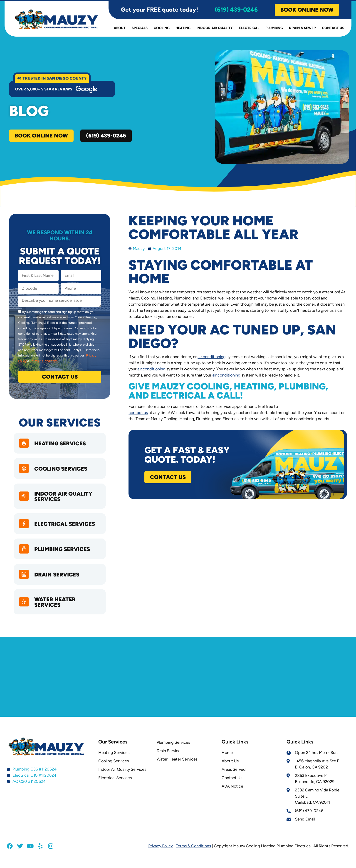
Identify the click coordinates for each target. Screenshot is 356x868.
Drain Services (58, 583)
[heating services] (25, 445)
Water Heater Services (57, 611)
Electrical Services (66, 529)
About (120, 29)
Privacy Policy (161, 855)
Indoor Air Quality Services (65, 501)
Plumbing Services (64, 556)
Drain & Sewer (302, 29)
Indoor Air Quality (215, 29)
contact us (138, 414)
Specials (140, 29)
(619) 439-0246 (236, 11)
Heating (183, 29)
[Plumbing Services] (25, 556)
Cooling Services (62, 473)
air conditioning (212, 358)
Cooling (162, 29)
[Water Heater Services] (25, 611)
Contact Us (333, 29)
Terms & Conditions (44, 362)
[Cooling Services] (25, 472)
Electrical (249, 29)
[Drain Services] (25, 582)
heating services (62, 446)
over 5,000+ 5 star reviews (44, 90)
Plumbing (274, 29)
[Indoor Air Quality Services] (25, 501)
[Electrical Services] (25, 529)
